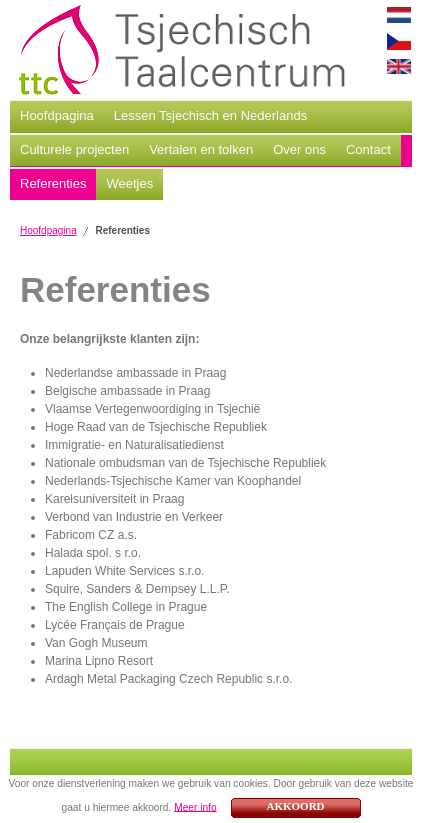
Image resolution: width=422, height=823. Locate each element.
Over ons (299, 149)
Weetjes (129, 183)
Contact (368, 149)
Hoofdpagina (57, 115)
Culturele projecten (74, 149)
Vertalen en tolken (201, 149)
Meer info (195, 806)
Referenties (53, 183)
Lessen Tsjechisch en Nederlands (210, 115)
